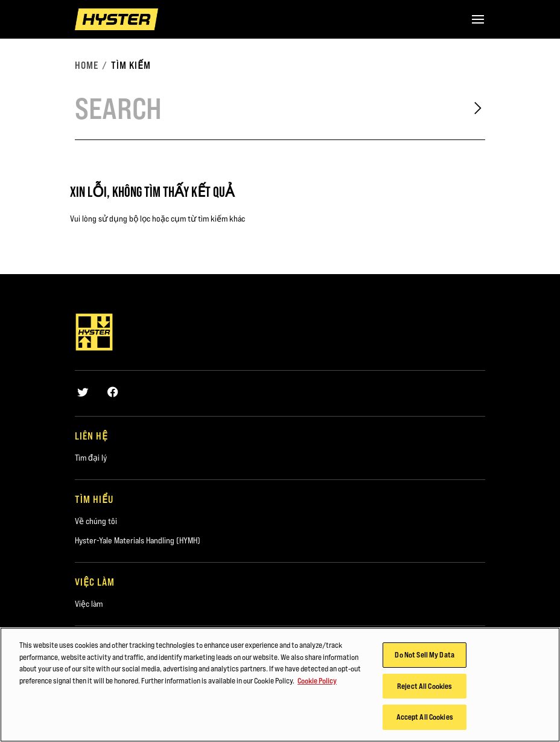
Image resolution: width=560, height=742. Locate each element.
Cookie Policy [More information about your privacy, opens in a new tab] (317, 682)
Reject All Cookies (425, 687)
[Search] (263, 108)
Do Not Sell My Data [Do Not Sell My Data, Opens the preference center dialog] (424, 656)
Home (87, 65)
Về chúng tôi (96, 521)
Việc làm (89, 604)
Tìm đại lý (91, 458)
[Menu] (478, 19)
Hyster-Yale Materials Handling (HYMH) (138, 540)
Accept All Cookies (425, 718)
